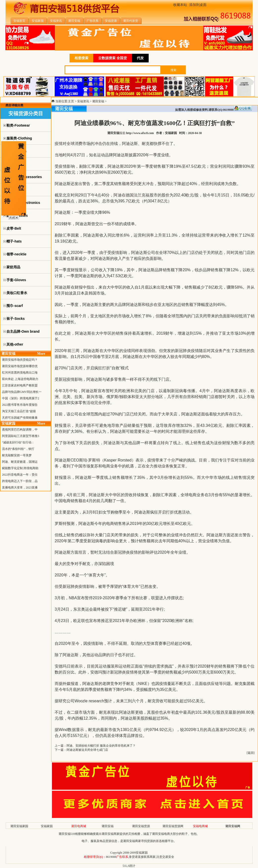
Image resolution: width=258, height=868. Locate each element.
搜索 (173, 70)
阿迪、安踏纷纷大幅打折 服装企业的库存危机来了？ (101, 746)
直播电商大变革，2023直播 (20, 488)
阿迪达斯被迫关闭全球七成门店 (87, 750)
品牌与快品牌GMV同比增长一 (22, 392)
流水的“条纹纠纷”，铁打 (18, 449)
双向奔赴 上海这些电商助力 (20, 379)
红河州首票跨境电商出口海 (20, 373)
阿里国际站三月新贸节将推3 (21, 436)
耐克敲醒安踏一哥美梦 (17, 455)
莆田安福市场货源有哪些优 (20, 366)
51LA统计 (129, 866)
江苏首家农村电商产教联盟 (20, 385)
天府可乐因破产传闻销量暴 (20, 418)
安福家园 (47, 826)
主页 (71, 101)
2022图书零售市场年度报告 (20, 405)
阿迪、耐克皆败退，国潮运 (20, 462)
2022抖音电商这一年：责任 (20, 475)
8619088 (111, 857)
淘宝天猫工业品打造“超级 (19, 411)
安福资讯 (83, 101)
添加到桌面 (198, 5)
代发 (140, 58)
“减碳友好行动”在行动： (18, 442)
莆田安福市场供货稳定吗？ (20, 360)
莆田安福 (98, 101)
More (41, 354)
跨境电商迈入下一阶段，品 (20, 481)
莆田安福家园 (19, 826)
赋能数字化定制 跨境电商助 (20, 468)
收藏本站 (180, 5)
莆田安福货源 (141, 826)
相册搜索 (81, 58)
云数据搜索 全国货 (113, 58)
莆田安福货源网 (173, 826)
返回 (251, 753)
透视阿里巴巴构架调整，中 (20, 430)
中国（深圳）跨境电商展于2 (21, 398)
